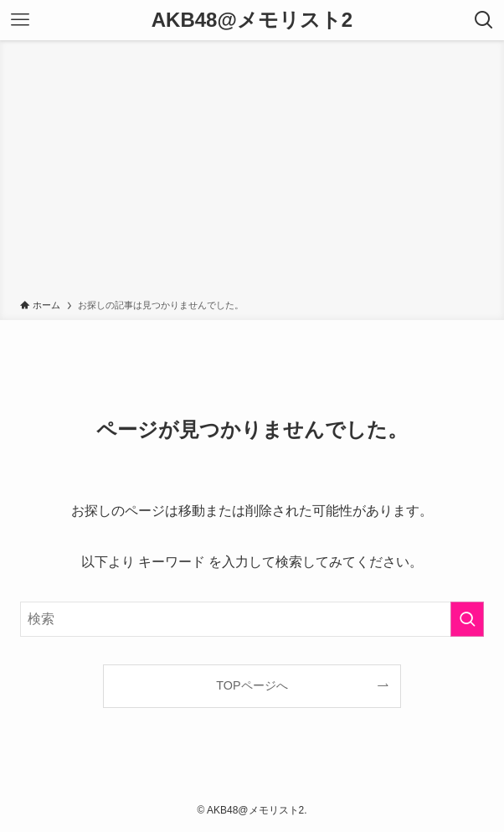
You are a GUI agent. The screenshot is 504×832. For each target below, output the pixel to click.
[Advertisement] (252, 173)
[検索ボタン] (484, 20)
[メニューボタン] (20, 20)
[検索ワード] (252, 619)
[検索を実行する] (467, 619)
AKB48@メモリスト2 (252, 20)
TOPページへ (252, 685)
